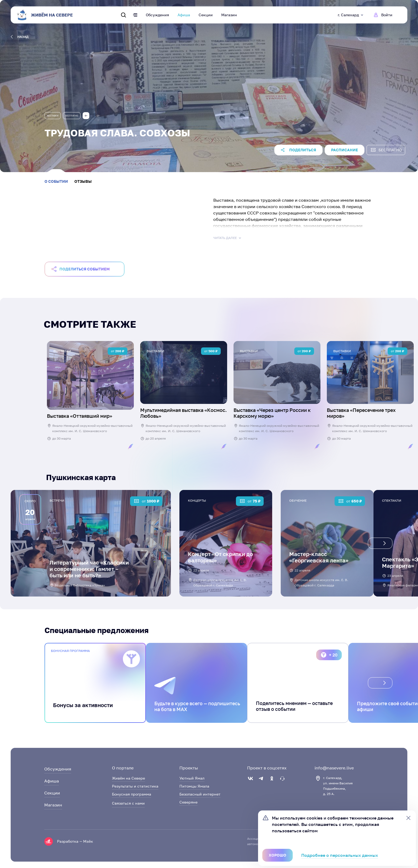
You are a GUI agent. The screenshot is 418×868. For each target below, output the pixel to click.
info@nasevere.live (334, 768)
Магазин (229, 15)
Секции (206, 15)
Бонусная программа (132, 794)
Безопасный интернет (200, 794)
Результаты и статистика (135, 786)
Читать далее (228, 238)
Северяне (188, 802)
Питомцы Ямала (194, 786)
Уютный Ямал (192, 778)
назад (20, 37)
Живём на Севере (128, 778)
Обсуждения (157, 15)
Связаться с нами (128, 803)
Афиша (184, 15)
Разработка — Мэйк (75, 841)
